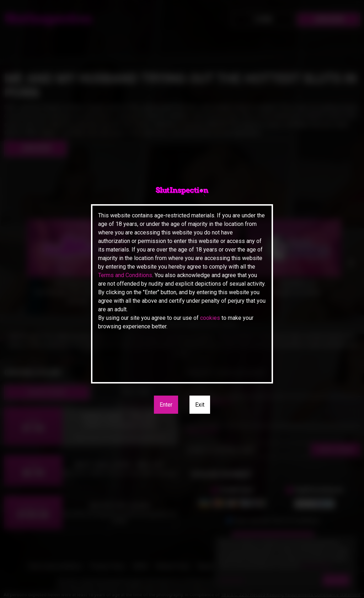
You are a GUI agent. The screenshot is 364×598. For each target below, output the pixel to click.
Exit (200, 405)
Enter (166, 405)
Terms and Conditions (125, 275)
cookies (210, 318)
